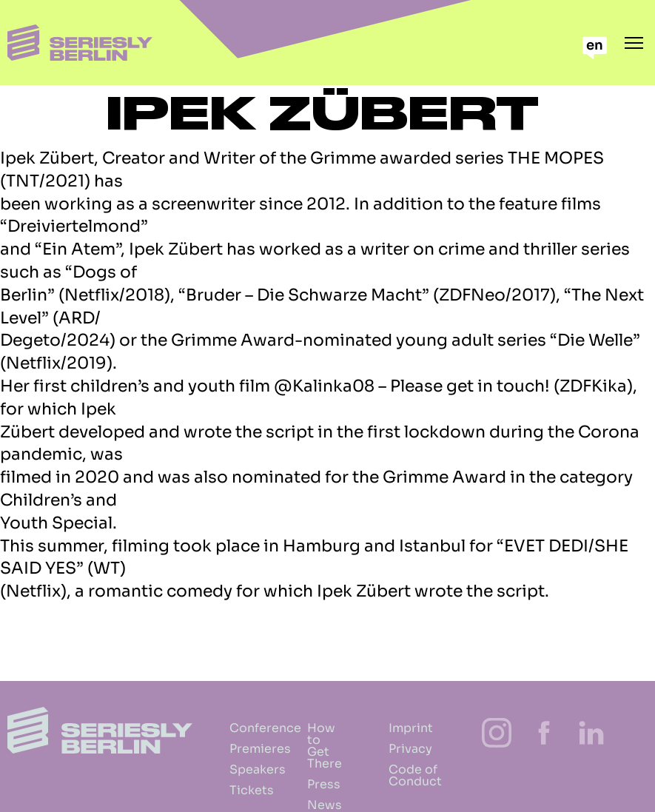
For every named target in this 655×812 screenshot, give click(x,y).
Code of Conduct (400, 775)
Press (314, 784)
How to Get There (314, 746)
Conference (233, 728)
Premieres (233, 749)
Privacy (400, 749)
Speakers (233, 769)
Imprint (400, 728)
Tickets (233, 790)
